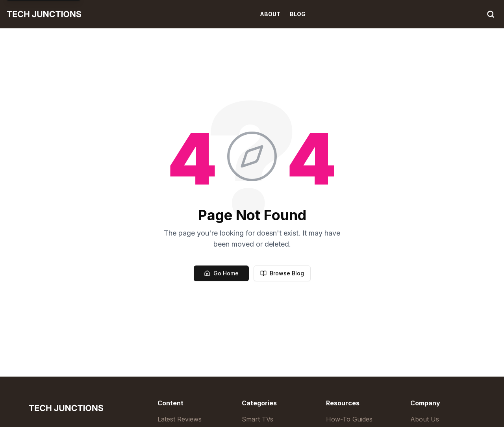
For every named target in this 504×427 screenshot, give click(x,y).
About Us (425, 419)
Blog (298, 14)
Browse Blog (282, 273)
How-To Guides (349, 419)
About (270, 14)
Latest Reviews (180, 419)
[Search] (491, 14)
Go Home (221, 273)
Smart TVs (258, 419)
